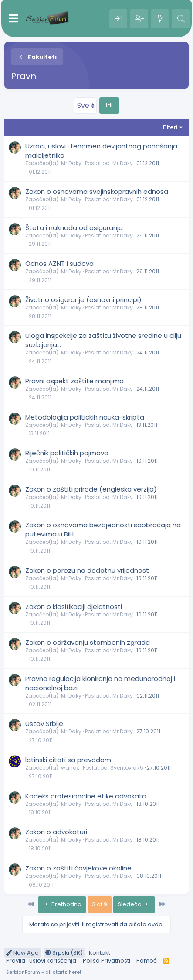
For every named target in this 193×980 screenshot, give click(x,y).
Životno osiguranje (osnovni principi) (83, 300)
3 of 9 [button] (100, 904)
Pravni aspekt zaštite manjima (74, 381)
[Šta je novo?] (160, 19)
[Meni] (13, 19)
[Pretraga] (181, 19)
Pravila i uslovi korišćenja (41, 961)
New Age (22, 953)
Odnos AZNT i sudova (59, 263)
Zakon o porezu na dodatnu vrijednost (87, 570)
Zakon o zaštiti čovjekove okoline (78, 868)
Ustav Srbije (44, 724)
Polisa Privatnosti (107, 961)
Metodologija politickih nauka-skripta (85, 417)
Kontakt (100, 953)
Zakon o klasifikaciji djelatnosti (74, 607)
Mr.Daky (71, 163)
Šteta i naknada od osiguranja (74, 228)
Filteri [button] (170, 127)
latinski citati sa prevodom (68, 760)
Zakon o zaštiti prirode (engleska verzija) (91, 489)
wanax (70, 768)
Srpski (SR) (64, 953)
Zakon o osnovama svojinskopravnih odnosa (97, 191)
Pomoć (147, 961)
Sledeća (134, 904)
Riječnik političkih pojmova (67, 453)
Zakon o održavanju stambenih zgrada (88, 642)
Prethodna (62, 904)
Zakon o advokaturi (56, 832)
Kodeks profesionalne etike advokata (86, 796)
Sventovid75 (127, 768)
